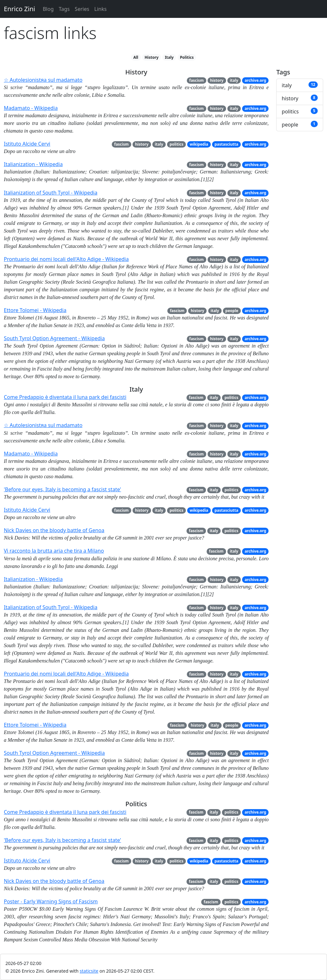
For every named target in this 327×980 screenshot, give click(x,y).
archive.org (255, 80)
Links (100, 9)
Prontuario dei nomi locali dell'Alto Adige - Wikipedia (66, 259)
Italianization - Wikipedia (33, 164)
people (232, 311)
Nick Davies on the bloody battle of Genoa (54, 530)
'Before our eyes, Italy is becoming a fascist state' (62, 489)
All (136, 57)
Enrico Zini (19, 9)
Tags (64, 9)
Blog (48, 9)
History (152, 57)
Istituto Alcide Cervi (27, 144)
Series (82, 9)
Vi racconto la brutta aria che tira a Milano (54, 551)
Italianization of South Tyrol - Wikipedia (51, 193)
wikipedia (199, 144)
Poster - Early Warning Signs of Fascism (51, 901)
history (217, 80)
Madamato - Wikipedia (31, 108)
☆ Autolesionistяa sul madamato (43, 80)
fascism (196, 80)
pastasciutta (226, 144)
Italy (169, 57)
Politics (187, 57)
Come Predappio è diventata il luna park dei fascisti (65, 397)
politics (176, 144)
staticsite (89, 971)
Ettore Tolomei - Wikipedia (35, 310)
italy (234, 80)
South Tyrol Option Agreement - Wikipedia (54, 338)
